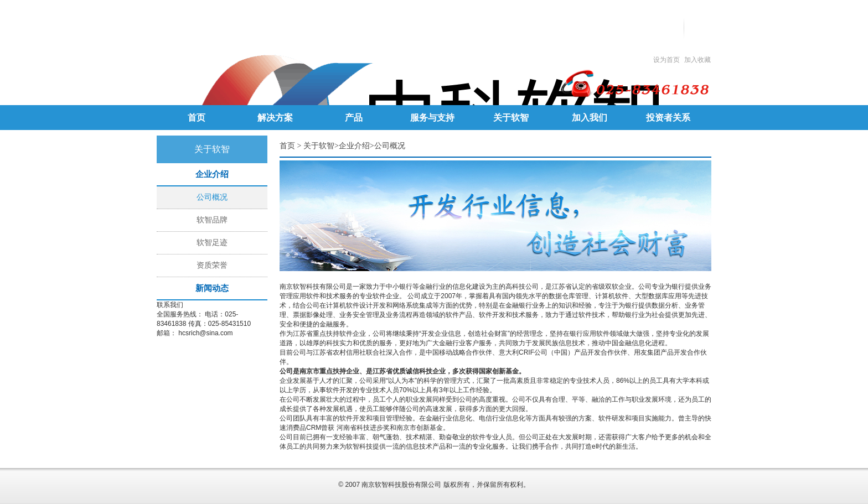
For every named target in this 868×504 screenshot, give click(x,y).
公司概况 (212, 197)
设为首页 (666, 60)
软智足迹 (212, 243)
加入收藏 (697, 60)
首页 (287, 146)
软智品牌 (212, 220)
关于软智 (319, 146)
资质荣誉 (212, 265)
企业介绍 (354, 146)
